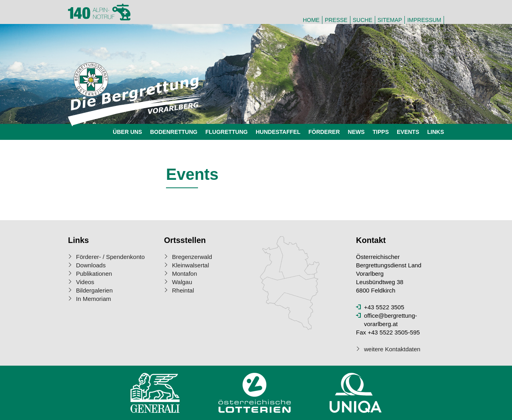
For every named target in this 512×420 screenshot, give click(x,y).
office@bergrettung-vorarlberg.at (391, 320)
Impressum (424, 20)
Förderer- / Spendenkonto (110, 257)
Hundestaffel (278, 132)
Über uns (127, 132)
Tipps (381, 132)
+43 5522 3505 (384, 307)
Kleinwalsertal (191, 265)
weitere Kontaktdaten (392, 349)
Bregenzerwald (192, 257)
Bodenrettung (174, 132)
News (356, 132)
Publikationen (94, 274)
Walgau (182, 282)
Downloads (91, 265)
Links (436, 132)
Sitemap (390, 20)
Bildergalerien (94, 290)
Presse (336, 20)
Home (311, 20)
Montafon (185, 274)
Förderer (324, 132)
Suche (363, 20)
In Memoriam (94, 299)
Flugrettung (226, 132)
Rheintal (183, 290)
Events (408, 132)
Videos (85, 282)
